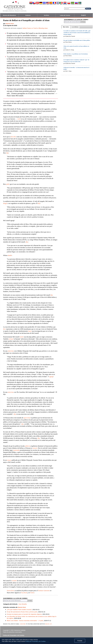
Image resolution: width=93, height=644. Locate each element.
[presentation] (66, 27)
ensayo (9, 460)
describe (13, 137)
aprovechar (27, 418)
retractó (35, 448)
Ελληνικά (44, 4)
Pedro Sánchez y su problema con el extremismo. (76, 54)
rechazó (11, 339)
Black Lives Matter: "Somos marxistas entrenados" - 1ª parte (25, 621)
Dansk (37, 4)
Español (51, 4)
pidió (8, 184)
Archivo (46, 15)
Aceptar (80, 641)
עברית (58, 4)
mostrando (16, 450)
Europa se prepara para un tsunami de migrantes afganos (24, 614)
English (48, 4)
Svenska (80, 4)
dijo (7, 153)
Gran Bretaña (23, 604)
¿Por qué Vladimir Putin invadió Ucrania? (19, 610)
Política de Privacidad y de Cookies (14, 635)
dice (4, 329)
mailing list (48, 624)
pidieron (28, 446)
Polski (69, 4)
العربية (31, 4)
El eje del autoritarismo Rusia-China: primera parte (22, 612)
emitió (22, 337)
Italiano (61, 4)
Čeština (34, 4)
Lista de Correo (65, 15)
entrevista (11, 351)
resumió (14, 581)
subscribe (23, 624)
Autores (28, 15)
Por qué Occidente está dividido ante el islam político (77, 40)
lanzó (30, 331)
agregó (51, 377)
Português (73, 4)
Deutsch (41, 4)
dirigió (5, 203)
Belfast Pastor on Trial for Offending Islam (35, 28)
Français (54, 4)
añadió (10, 255)
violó (19, 119)
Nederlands (65, 4)
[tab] (66, 27)
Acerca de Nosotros (9, 15)
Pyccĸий (76, 4)
